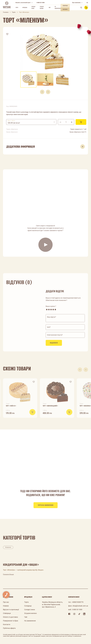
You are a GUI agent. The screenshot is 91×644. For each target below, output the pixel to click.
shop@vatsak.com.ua (80, 606)
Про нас (6, 602)
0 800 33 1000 (41, 3)
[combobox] (31, 122)
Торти (17, 7)
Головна (6, 12)
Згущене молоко (42, 7)
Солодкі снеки (33, 7)
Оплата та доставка (10, 617)
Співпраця (7, 613)
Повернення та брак (11, 621)
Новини (6, 606)
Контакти (7, 624)
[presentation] (42, 92)
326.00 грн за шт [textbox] (14, 123)
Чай (50, 7)
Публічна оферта (9, 628)
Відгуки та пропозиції (11, 610)
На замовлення (58, 7)
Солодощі (25, 7)
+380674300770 (78, 602)
